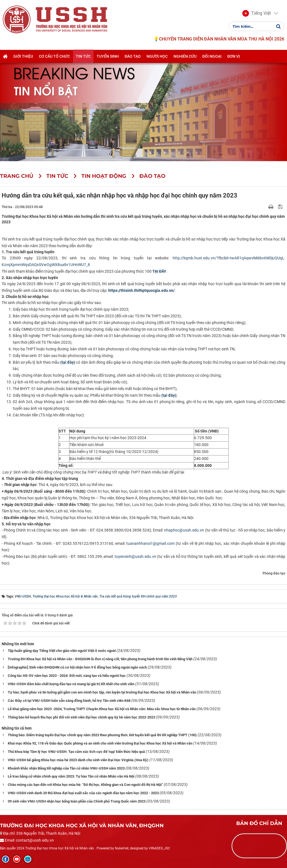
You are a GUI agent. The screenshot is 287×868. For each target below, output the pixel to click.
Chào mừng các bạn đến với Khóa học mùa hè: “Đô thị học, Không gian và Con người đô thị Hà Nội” (85, 785)
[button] (257, 13)
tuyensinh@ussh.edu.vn (135, 556)
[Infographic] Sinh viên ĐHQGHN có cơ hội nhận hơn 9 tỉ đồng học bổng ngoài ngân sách (77, 667)
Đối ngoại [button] (212, 56)
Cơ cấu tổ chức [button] (54, 56)
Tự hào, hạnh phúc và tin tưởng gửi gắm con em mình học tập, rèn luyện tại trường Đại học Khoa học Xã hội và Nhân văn (102, 692)
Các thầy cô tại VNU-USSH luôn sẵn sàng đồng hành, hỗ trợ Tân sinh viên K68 (69, 701)
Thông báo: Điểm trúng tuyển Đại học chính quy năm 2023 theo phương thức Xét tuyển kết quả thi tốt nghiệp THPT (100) (102, 735)
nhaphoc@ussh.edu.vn (184, 530)
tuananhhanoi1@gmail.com (150, 543)
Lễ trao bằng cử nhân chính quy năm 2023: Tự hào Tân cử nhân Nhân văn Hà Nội (71, 776)
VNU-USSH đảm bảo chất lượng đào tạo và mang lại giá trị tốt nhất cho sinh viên (71, 684)
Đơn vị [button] (234, 56)
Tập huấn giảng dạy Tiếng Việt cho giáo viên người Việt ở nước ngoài (62, 651)
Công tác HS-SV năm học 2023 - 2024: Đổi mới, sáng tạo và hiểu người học (67, 676)
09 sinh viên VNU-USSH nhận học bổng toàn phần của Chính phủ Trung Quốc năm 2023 (77, 801)
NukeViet (122, 848)
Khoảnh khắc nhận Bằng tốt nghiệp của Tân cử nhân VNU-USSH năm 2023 (66, 768)
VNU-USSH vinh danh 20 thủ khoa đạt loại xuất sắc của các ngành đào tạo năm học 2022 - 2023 (83, 793)
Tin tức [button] (83, 56)
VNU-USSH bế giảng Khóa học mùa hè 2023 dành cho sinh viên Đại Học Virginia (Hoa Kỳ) (78, 760)
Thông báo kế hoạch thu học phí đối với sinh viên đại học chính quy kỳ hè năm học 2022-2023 (81, 717)
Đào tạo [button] (133, 56)
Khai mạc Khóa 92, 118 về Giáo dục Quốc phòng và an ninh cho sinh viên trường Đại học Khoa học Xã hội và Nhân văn (100, 743)
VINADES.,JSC (159, 848)
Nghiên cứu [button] (185, 56)
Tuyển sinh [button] (108, 56)
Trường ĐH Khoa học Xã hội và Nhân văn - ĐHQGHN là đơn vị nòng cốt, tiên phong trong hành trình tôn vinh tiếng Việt (100, 659)
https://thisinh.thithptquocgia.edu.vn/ (141, 290)
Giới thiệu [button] (23, 56)
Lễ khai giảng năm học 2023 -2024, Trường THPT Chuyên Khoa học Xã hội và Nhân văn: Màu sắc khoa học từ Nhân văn (102, 709)
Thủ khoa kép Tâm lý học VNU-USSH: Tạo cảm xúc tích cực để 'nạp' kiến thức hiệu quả (76, 752)
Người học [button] (157, 56)
